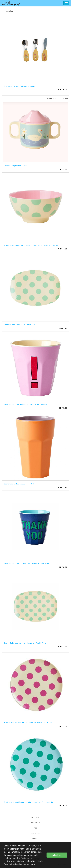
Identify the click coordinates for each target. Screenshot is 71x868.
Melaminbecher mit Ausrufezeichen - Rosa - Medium (26, 404)
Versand (36, 838)
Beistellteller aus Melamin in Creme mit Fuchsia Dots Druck (29, 723)
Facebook (36, 823)
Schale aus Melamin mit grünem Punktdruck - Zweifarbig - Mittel (31, 245)
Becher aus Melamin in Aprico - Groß (19, 484)
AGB (35, 828)
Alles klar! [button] (57, 855)
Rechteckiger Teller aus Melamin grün (19, 325)
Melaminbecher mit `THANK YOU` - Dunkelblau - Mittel (27, 563)
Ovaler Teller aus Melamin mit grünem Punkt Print (25, 643)
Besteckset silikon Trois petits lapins (19, 86)
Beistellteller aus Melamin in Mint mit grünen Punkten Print (29, 802)
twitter (35, 818)
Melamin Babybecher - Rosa (15, 166)
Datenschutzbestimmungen (16, 864)
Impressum (35, 833)
